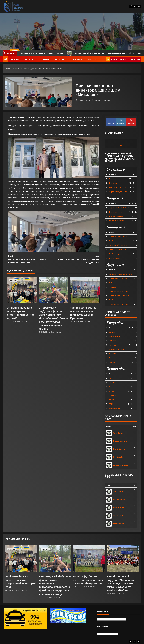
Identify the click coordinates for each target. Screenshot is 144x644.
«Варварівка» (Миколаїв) (118, 192)
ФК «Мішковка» (115, 258)
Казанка (112, 332)
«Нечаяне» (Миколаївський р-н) (120, 274)
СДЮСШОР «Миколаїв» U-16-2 (120, 296)
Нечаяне (112, 383)
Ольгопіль (113, 395)
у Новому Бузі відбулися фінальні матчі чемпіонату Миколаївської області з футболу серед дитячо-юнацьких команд (53, 318)
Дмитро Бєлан (118, 524)
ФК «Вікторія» (114, 241)
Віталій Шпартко (119, 449)
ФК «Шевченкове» (115, 179)
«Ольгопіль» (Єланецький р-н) (120, 245)
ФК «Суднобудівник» (116, 216)
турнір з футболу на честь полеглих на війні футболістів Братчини (88, 580)
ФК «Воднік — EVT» (115, 212)
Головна (15, 59)
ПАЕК (111, 404)
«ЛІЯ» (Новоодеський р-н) (118, 250)
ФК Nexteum (113, 283)
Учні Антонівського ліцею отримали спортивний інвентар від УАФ (40, 53)
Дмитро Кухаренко (120, 441)
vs (121, 145)
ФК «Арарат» (114, 183)
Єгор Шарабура (119, 457)
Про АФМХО (30, 59)
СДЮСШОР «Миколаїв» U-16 (119, 237)
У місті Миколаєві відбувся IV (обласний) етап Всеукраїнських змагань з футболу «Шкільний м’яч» (121, 583)
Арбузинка (113, 387)
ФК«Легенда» (114, 300)
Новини (46, 59)
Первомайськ (114, 358)
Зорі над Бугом (114, 408)
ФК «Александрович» (117, 254)
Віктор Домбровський (121, 465)
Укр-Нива (112, 345)
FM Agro (112, 362)
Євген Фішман (24, 322)
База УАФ (92, 59)
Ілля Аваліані (118, 491)
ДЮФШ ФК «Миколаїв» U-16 (119, 291)
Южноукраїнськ (115, 336)
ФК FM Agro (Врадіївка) (117, 187)
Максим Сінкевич (119, 500)
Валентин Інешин (119, 508)
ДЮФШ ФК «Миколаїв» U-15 (119, 304)
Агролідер (113, 354)
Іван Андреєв (118, 516)
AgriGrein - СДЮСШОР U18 (118, 349)
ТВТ (110, 378)
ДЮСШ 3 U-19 (114, 287)
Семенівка (113, 341)
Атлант (111, 400)
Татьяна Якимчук (84, 100)
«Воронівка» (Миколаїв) (118, 208)
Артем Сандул (118, 433)
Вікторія (112, 391)
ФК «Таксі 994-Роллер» (117, 221)
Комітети (76, 59)
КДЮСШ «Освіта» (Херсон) (118, 279)
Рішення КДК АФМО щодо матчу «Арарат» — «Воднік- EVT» (76, 259)
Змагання (59, 59)
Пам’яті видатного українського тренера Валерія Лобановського (31, 259)
